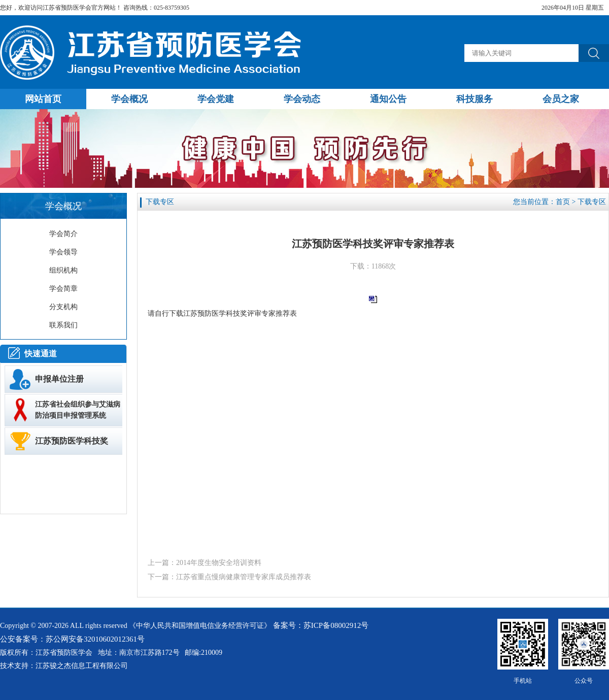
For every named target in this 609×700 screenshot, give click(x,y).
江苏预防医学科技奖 (72, 441)
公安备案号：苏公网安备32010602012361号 (72, 639)
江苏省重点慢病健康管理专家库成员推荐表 (244, 577)
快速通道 (41, 354)
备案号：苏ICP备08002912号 (321, 625)
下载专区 (592, 202)
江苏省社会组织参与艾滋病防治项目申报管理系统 (78, 410)
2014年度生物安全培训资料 (219, 563)
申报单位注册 (59, 379)
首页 (563, 202)
